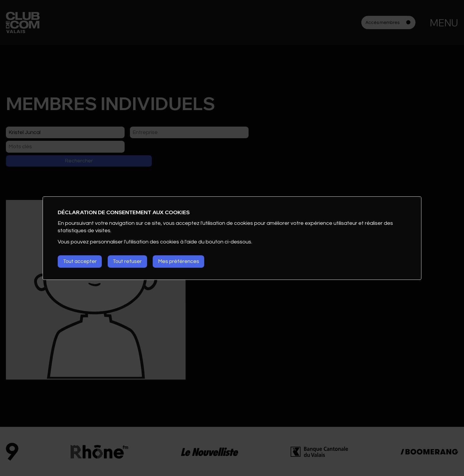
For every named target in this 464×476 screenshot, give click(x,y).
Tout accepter (81, 261)
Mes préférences (185, 261)
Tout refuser (131, 261)
